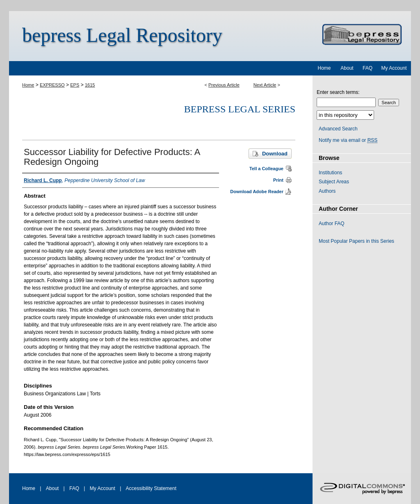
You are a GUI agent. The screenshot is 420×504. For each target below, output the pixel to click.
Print (278, 180)
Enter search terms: (338, 92)
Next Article (265, 85)
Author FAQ (332, 223)
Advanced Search (338, 129)
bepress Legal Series (240, 109)
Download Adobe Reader (257, 192)
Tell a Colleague (266, 169)
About (52, 488)
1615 (90, 85)
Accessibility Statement (151, 488)
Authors (327, 191)
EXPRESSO (52, 85)
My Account (103, 488)
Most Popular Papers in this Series (356, 241)
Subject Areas (334, 182)
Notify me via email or (348, 140)
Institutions (330, 173)
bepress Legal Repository (122, 35)
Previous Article (224, 85)
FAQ (74, 488)
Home (28, 85)
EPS (75, 85)
